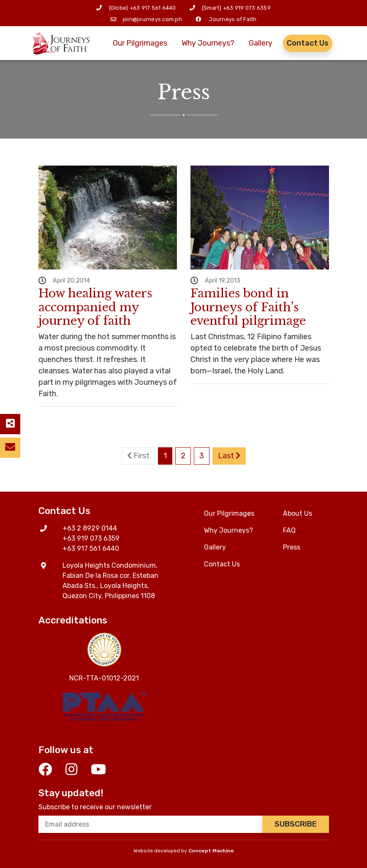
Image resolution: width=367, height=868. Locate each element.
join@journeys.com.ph (152, 19)
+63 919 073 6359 (247, 8)
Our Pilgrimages (140, 43)
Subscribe (296, 824)
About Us (298, 513)
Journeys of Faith (233, 19)
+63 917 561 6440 (153, 8)
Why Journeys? (208, 43)
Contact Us (308, 43)
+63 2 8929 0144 (90, 528)
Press (292, 547)
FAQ (289, 530)
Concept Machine (211, 851)
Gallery (261, 43)
